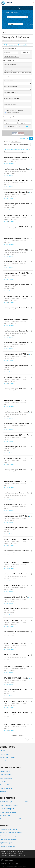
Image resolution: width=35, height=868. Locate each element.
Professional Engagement (8, 846)
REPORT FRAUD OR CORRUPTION (17, 856)
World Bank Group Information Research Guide (14, 802)
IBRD (3, 864)
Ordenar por (7, 141)
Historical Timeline (6, 761)
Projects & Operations (7, 788)
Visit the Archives (5, 815)
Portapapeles (29, 24)
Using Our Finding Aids (7, 809)
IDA (6, 864)
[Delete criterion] (31, 52)
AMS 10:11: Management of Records (11, 833)
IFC (9, 864)
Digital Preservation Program (9, 839)
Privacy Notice (9, 851)
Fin (18, 121)
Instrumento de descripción (11, 92)
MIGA (13, 864)
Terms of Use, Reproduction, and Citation (12, 819)
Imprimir (22, 139)
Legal (2, 851)
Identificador (16, 141)
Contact (20, 854)
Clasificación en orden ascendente (20, 144)
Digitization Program (6, 843)
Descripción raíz (8, 70)
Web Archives (4, 792)
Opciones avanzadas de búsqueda (15, 45)
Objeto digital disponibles (10, 87)
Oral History (4, 781)
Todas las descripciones (12, 113)
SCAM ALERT (4, 856)
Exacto (19, 126)
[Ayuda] (27, 126)
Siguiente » (29, 740)
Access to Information (7, 854)
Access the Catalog (15, 8)
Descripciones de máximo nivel (14, 110)
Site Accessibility (19, 851)
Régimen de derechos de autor (12, 98)
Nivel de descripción (9, 81)
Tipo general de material (10, 104)
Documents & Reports (7, 785)
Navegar (15, 24)
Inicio (5, 121)
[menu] (33, 3)
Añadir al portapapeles (31, 157)
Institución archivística (10, 64)
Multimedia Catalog (6, 778)
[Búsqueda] (27, 17)
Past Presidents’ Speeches (8, 758)
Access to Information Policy (8, 829)
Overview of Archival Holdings (9, 805)
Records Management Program (9, 836)
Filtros (6, 33)
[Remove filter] (26, 41)
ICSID (17, 864)
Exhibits (2, 751)
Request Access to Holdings (8, 812)
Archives (10, 3)
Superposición (9, 126)
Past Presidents (5, 754)
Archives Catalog (5, 771)
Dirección (6, 144)
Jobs (15, 854)
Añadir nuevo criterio (11, 56)
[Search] (18, 17)
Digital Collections (5, 775)
